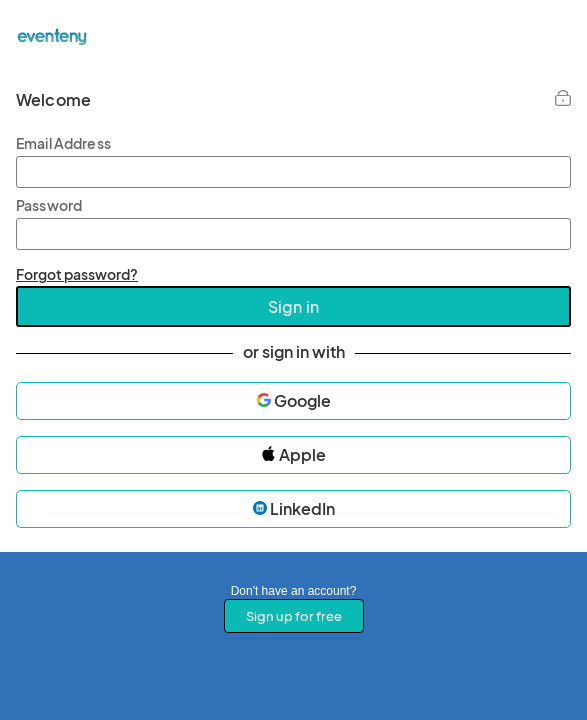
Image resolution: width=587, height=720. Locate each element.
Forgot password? (77, 274)
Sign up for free (294, 616)
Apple (293, 454)
